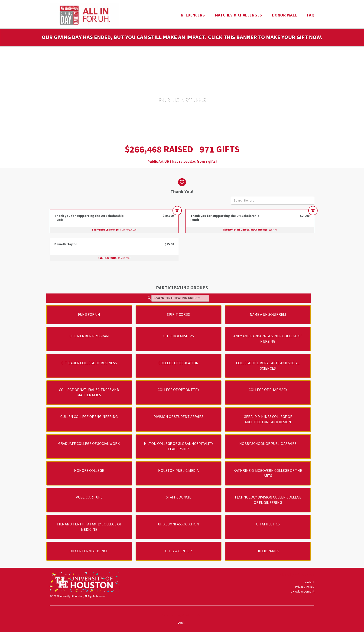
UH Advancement (302, 592)
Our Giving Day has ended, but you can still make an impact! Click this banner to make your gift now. (182, 37)
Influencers (192, 15)
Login (182, 623)
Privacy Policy (305, 587)
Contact (309, 582)
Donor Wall (285, 15)
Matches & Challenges (239, 15)
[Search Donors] (273, 201)
